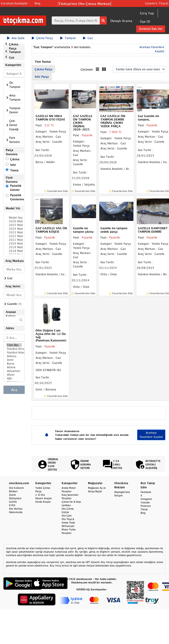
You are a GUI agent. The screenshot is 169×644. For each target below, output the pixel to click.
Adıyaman (14, 371)
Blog (37, 3)
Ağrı (14, 378)
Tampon (68, 38)
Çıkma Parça (42, 38)
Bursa (14, 364)
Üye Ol (145, 21)
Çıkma (15, 159)
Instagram (146, 499)
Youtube (145, 502)
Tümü (14, 170)
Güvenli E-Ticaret (157, 3)
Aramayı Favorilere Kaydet (151, 435)
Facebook (146, 492)
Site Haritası (16, 509)
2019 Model (14, 247)
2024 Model (14, 229)
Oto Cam (67, 516)
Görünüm (87, 70)
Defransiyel (68, 526)
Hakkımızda (16, 512)
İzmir (14, 360)
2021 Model (14, 240)
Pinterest (146, 506)
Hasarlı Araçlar (44, 498)
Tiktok (144, 509)
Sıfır (13, 165)
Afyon (14, 375)
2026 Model (14, 221)
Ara (14, 390)
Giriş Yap (147, 13)
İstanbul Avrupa (14, 349)
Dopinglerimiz (122, 492)
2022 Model (14, 236)
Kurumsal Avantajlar (14, 3)
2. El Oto (40, 495)
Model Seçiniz (14, 218)
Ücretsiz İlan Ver (151, 29)
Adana (14, 367)
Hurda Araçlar (43, 502)
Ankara (14, 356)
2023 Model (14, 232)
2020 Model (14, 244)
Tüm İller (14, 345)
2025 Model (14, 225)
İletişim (118, 495)
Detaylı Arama (121, 21)
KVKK (12, 505)
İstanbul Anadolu (14, 353)
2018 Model (14, 251)
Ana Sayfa (16, 38)
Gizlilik (13, 502)
